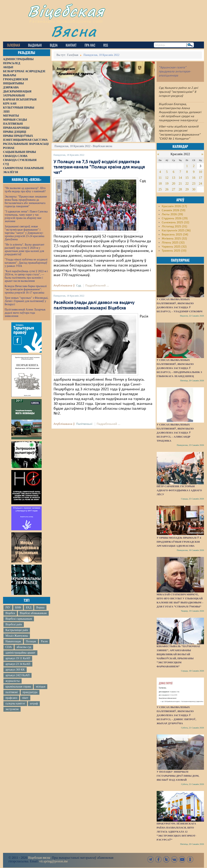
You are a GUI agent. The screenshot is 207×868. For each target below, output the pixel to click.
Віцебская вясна (39, 858)
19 (167, 183)
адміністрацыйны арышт (20, 653)
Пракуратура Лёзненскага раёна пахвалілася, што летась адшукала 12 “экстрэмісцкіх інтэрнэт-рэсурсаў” (176, 832)
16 (194, 178)
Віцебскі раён (14, 624)
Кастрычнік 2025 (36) (176, 231)
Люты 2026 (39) (172, 214)
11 (160, 178)
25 (160, 189)
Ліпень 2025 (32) (173, 243)
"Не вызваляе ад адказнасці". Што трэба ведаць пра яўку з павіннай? (25, 190)
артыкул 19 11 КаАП (18, 658)
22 (187, 183)
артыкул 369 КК (15, 670)
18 (160, 183)
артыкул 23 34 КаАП (18, 664)
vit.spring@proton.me (53, 861)
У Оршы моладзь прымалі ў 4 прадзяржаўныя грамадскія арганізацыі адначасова (179, 542)
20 (173, 183)
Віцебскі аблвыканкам (33, 613)
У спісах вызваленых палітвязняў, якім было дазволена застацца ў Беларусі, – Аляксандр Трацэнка (175, 433)
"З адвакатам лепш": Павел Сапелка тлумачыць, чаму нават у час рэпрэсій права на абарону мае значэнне (26, 216)
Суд (79, 286)
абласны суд (24, 647)
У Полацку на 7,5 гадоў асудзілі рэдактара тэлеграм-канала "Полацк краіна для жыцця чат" (99, 167)
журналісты (13, 681)
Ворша (40, 607)
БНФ (18, 607)
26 (167, 189)
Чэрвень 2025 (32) (174, 247)
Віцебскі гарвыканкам (19, 619)
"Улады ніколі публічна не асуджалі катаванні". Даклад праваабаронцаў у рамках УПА (26, 263)
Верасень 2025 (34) (175, 235)
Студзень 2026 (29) (175, 218)
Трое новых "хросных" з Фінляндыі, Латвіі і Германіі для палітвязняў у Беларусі (26, 301)
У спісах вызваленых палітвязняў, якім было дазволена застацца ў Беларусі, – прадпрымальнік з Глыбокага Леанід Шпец (179, 368)
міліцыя (41, 687)
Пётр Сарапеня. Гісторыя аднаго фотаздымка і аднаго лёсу (179, 490)
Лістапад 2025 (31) (174, 227)
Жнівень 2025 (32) (174, 239)
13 (173, 178)
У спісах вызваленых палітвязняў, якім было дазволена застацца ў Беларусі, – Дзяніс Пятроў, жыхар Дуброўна (176, 715)
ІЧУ (8, 607)
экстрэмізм (12, 709)
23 (194, 183)
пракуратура (30, 692)
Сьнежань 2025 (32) (175, 222)
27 (173, 189)
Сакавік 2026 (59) (174, 210)
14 (180, 178)
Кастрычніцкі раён (17, 630)
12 (167, 178)
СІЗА (9, 647)
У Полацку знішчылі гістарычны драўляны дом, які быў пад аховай (178, 776)
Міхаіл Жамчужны (17, 636)
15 (187, 178)
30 (194, 189)
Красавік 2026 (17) (174, 206)
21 (180, 183)
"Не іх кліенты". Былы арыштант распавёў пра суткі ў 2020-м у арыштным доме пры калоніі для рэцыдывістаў (24, 249)
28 (180, 189)
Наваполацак (13, 641)
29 (187, 189)
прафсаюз (11, 698)
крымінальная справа (18, 687)
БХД (29, 607)
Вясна (74, 31)
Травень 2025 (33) (174, 251)
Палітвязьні (84, 424)
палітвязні (12, 692)
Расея (44, 641)
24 (201, 183)
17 (201, 178)
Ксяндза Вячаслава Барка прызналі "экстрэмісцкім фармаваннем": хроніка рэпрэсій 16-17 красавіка (26, 289)
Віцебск (10, 613)
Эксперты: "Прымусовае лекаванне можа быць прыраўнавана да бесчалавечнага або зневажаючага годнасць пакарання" (26, 201)
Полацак (31, 641)
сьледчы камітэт (15, 703)
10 (201, 172)
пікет (25, 698)
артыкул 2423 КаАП (17, 675)
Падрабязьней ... (97, 286)
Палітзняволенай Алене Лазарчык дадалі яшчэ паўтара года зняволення (25, 313)
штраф (34, 703)
